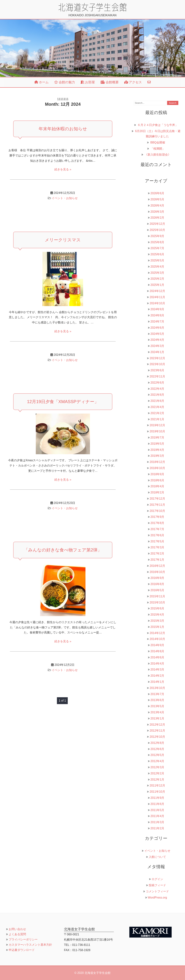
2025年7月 (157, 248)
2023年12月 (157, 358)
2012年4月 (157, 761)
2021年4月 (157, 407)
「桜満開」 (158, 149)
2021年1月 (157, 419)
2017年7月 (157, 529)
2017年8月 (157, 523)
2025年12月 (157, 224)
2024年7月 (157, 322)
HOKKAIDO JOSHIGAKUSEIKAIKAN (92, 10)
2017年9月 (157, 517)
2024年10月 (157, 303)
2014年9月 (157, 645)
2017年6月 (157, 535)
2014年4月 (157, 664)
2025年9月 (157, 236)
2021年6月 (157, 401)
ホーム (41, 82)
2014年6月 (157, 657)
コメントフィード (157, 891)
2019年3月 (157, 456)
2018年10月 (157, 468)
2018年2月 (157, 492)
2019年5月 (157, 444)
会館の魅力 (65, 82)
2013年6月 (157, 700)
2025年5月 (157, 260)
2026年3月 (157, 212)
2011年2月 (157, 828)
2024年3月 (157, 346)
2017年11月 (157, 505)
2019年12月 (157, 425)
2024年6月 (157, 328)
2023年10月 (157, 364)
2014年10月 (157, 639)
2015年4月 (157, 615)
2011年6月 (157, 804)
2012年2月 (157, 773)
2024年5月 (157, 334)
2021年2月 (157, 413)
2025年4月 (157, 267)
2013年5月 (157, 706)
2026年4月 (157, 206)
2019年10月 (157, 431)
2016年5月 (157, 590)
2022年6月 (157, 383)
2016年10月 (157, 572)
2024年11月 (157, 297)
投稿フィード (157, 885)
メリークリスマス (63, 240)
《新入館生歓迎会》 (158, 155)
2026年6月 (157, 193)
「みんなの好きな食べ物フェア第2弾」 (63, 550)
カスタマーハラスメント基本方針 (30, 945)
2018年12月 (157, 462)
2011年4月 (157, 816)
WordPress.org (157, 898)
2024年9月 (157, 309)
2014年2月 (157, 676)
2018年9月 (157, 474)
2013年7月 (157, 694)
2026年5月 (157, 199)
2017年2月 (157, 554)
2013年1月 (157, 718)
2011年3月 (157, 822)
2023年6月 (157, 370)
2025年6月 (157, 254)
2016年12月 (157, 566)
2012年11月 (157, 731)
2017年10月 (157, 511)
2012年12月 (157, 725)
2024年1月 (157, 352)
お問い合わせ (17, 929)
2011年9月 (157, 798)
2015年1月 (157, 627)
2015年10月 (157, 602)
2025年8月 (157, 242)
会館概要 (110, 82)
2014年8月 (157, 651)
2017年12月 (157, 499)
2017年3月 (157, 547)
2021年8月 (157, 395)
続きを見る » (63, 169)
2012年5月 (157, 755)
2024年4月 (157, 340)
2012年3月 (157, 767)
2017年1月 (157, 560)
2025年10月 (157, 230)
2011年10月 (157, 792)
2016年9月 (157, 578)
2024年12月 (157, 291)
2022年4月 (157, 389)
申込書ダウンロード (22, 950)
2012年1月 (157, 780)
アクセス (133, 82)
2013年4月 (157, 712)
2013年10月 (157, 688)
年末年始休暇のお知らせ (63, 129)
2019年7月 (157, 438)
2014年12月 (157, 633)
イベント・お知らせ (65, 198)
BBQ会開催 (158, 142)
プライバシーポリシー (23, 939)
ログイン (157, 879)
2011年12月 (157, 785)
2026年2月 (157, 218)
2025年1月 (157, 285)
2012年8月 (157, 743)
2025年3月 (157, 273)
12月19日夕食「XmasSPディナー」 (63, 402)
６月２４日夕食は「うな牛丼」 (158, 125)
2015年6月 (157, 608)
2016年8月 (157, 584)
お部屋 (88, 82)
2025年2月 (157, 279)
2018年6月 (157, 480)
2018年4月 (157, 486)
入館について (157, 857)
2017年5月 (157, 541)
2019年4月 (157, 450)
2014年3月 (157, 670)
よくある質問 (17, 934)
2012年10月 (157, 737)
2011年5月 (157, 810)
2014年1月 (157, 682)
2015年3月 (157, 621)
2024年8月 (157, 315)
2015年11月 (157, 596)
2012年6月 (157, 749)
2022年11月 (157, 376)
